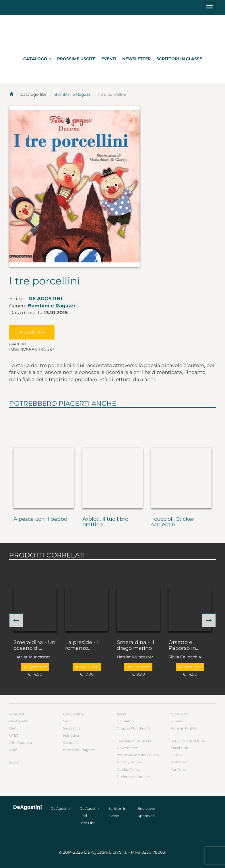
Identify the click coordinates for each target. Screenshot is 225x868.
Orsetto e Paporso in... (184, 645)
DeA (13, 728)
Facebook (179, 748)
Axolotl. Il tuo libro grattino (105, 522)
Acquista (32, 332)
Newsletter (136, 59)
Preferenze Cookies (133, 777)
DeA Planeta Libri (113, 33)
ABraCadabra (21, 743)
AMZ (13, 750)
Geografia (71, 743)
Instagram (180, 762)
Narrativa (71, 735)
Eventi (109, 59)
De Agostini (45, 299)
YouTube (178, 770)
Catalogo (37, 59)
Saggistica (72, 728)
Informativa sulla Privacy (138, 755)
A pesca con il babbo (40, 519)
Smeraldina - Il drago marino (135, 645)
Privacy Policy (129, 762)
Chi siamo (125, 721)
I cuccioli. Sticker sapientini (173, 522)
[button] (16, 620)
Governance (127, 748)
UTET (14, 735)
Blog (14, 763)
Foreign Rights (184, 728)
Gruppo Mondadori (133, 728)
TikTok (176, 755)
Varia (67, 721)
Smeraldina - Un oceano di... (34, 645)
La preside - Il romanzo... (83, 645)
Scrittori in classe (179, 59)
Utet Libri (88, 823)
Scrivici (177, 721)
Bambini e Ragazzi (73, 94)
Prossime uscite (76, 59)
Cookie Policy (129, 770)
